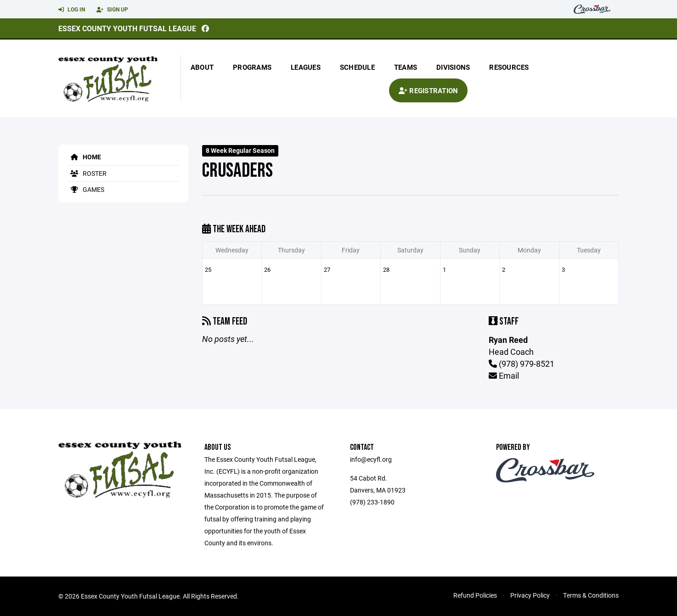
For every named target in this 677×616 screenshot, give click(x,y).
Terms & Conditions (591, 595)
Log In (72, 10)
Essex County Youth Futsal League (127, 28)
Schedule (357, 67)
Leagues (306, 67)
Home (84, 157)
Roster (87, 173)
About (202, 67)
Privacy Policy (530, 595)
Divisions (453, 67)
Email (504, 375)
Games (86, 189)
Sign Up (112, 10)
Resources (509, 67)
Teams (406, 67)
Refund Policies (475, 595)
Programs (252, 67)
